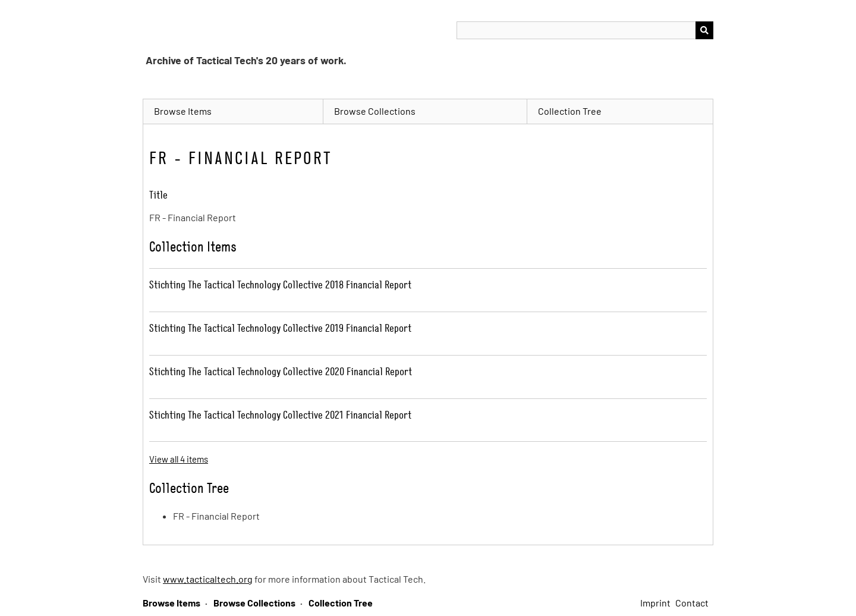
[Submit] (704, 30)
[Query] (585, 30)
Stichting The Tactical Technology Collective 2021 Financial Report (280, 415)
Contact (692, 603)
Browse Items (183, 111)
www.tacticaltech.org (208, 579)
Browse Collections (375, 111)
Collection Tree (570, 111)
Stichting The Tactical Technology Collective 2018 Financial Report (280, 285)
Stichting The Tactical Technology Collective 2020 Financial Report (281, 371)
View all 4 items (179, 459)
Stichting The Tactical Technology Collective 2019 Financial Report (280, 328)
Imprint (655, 603)
